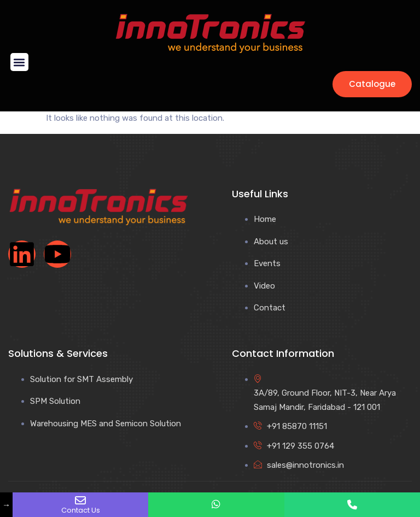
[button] (19, 62)
